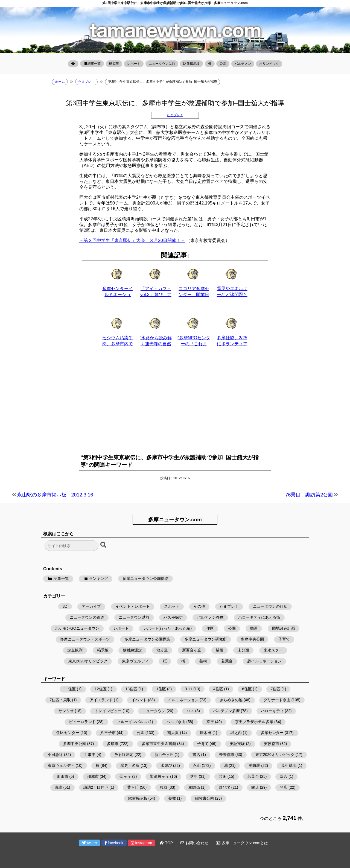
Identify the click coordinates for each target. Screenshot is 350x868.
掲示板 (103, 650)
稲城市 (93, 776)
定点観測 (75, 650)
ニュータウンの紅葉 (270, 606)
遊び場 (224, 787)
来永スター (273, 650)
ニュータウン (154, 711)
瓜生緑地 (289, 765)
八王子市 (108, 733)
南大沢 (173, 733)
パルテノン (243, 64)
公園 (223, 64)
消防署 (254, 765)
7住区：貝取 (60, 700)
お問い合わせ (194, 843)
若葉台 (227, 661)
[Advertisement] (175, 404)
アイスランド (101, 700)
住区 (210, 628)
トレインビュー (108, 711)
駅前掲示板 (191, 64)
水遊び (166, 765)
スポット (172, 606)
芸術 (203, 661)
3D (65, 606)
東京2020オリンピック (88, 661)
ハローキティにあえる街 (259, 617)
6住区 (247, 689)
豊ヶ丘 (133, 787)
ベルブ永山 (176, 722)
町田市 (63, 776)
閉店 (255, 787)
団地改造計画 (284, 628)
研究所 (114, 64)
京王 (210, 722)
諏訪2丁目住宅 (96, 787)
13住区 (132, 689)
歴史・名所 (130, 765)
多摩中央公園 (252, 639)
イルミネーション (183, 700)
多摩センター (272, 733)
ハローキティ (272, 711)
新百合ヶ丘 (192, 650)
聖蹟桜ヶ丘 (159, 776)
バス (190, 711)
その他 (199, 606)
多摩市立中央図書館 (159, 744)
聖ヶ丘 (125, 776)
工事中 (90, 755)
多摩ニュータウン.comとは (242, 843)
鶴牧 (172, 798)
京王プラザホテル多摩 (254, 722)
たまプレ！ (175, 115)
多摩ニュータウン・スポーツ (85, 639)
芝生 (194, 776)
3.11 (189, 689)
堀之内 (236, 733)
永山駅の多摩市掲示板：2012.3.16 (55, 495)
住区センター (68, 733)
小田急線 (55, 755)
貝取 (164, 787)
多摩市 (113, 744)
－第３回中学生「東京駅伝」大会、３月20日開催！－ (132, 240)
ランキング (96, 578)
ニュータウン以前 (162, 64)
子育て (284, 639)
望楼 (220, 650)
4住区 (218, 689)
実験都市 (272, 744)
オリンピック (269, 64)
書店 (196, 755)
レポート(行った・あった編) (167, 628)
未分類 (243, 650)
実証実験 (237, 744)
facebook (114, 843)
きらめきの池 (231, 700)
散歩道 (162, 650)
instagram (142, 843)
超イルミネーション (264, 661)
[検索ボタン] (104, 545)
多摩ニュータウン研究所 (206, 639)
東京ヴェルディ (135, 661)
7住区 (276, 689)
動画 (254, 628)
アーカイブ (91, 606)
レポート (134, 64)
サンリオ (66, 711)
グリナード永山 (277, 700)
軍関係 (194, 787)
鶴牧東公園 (205, 798)
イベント (139, 700)
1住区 (161, 689)
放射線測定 (132, 650)
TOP (166, 843)
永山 (197, 765)
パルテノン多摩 (210, 617)
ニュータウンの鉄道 (87, 617)
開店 (284, 787)
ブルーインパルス (132, 722)
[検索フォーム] (72, 546)
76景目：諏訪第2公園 (309, 495)
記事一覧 (92, 64)
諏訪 (59, 787)
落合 (284, 776)
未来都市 (227, 755)
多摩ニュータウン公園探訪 (145, 578)
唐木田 (206, 733)
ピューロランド (82, 722)
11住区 (70, 689)
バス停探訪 (173, 617)
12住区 (101, 689)
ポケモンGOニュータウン (77, 628)
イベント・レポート (133, 606)
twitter (90, 843)
